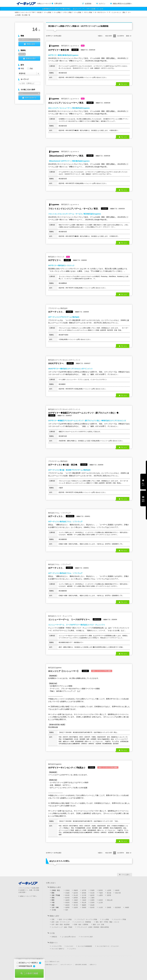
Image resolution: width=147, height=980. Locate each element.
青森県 (76, 890)
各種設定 (54, 937)
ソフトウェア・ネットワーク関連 (87, 919)
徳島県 (67, 905)
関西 (53, 900)
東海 (53, 898)
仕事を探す (58, 3)
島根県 (76, 903)
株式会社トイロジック (59, 257)
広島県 (92, 903)
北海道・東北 (56, 890)
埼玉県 (92, 893)
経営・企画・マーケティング (61, 922)
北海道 (67, 890)
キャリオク (70, 946)
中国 (53, 903)
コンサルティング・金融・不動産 (62, 927)
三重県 (92, 898)
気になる (124, 84)
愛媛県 (84, 905)
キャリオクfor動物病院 (85, 946)
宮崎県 (109, 907)
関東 (53, 893)
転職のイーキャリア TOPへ (28, 896)
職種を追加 (31, 44)
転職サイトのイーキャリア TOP (25, 12)
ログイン (102, 4)
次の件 (120, 36)
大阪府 (84, 900)
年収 (21, 68)
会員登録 (88, 4)
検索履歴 (143, 501)
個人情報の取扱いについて (51, 965)
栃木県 (76, 893)
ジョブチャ (73, 949)
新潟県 (67, 895)
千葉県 (101, 893)
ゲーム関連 (48, 12)
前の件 (109, 36)
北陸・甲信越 (56, 895)
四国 (53, 905)
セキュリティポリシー (66, 965)
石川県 (84, 895)
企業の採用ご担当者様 (81, 965)
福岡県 (67, 907)
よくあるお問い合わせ (69, 937)
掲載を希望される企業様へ (122, 4)
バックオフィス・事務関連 (83, 922)
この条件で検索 (31, 973)
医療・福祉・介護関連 (81, 925)
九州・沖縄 (55, 907)
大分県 (101, 907)
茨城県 (67, 893)
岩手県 (84, 890)
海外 (67, 910)
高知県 (92, 905)
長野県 (109, 895)
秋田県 (101, 890)
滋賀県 (67, 900)
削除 (39, 40)
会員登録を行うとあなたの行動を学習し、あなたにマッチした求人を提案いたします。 (73, 9)
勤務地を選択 (31, 58)
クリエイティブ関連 (120, 919)
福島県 (117, 890)
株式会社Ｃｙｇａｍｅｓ (66, 46)
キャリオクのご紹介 (87, 937)
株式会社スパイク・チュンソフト (60, 616)
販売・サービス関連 (65, 919)
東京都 (39, 12)
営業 (53, 919)
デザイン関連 (67, 12)
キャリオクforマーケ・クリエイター (108, 946)
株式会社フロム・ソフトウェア (59, 513)
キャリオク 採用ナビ (58, 949)
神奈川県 (118, 893)
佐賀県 (76, 907)
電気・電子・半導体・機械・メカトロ (107, 922)
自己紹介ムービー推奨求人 (28, 963)
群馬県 (84, 893)
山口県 (101, 903)
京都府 (76, 900)
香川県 (76, 905)
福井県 (92, 895)
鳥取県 (67, 903)
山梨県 (101, 895)
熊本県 (92, 907)
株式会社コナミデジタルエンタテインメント (64, 360)
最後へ (128, 36)
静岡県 (76, 898)
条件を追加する (31, 98)
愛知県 (84, 898)
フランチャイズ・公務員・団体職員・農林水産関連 (93, 927)
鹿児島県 (118, 907)
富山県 (76, 895)
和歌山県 (110, 900)
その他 (54, 910)
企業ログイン (93, 965)
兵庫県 (92, 900)
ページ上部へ (126, 875)
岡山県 (84, 903)
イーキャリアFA (57, 946)
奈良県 (101, 900)
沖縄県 (127, 907)
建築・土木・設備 (98, 925)
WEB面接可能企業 (25, 966)
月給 (30, 68)
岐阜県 (67, 898)
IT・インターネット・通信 (117, 12)
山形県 (109, 890)
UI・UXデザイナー (100, 12)
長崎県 (84, 907)
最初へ (101, 36)
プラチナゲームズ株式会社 (58, 308)
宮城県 (92, 890)
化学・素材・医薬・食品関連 (61, 925)
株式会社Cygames (55, 668)
